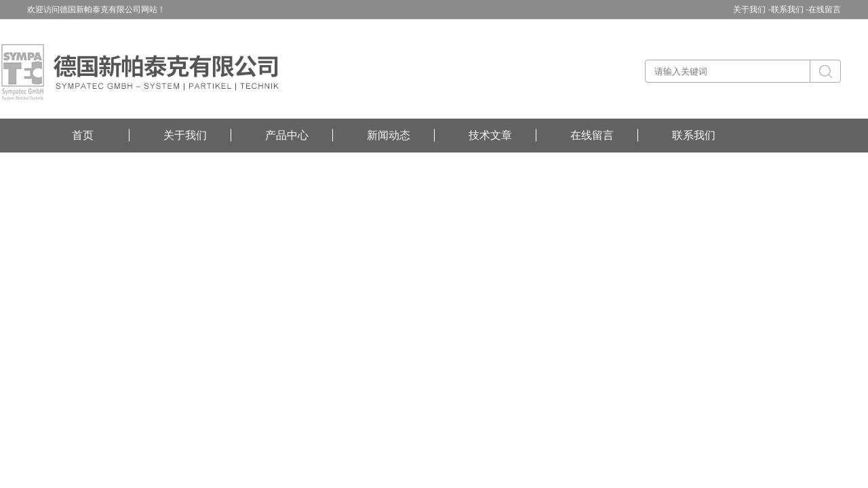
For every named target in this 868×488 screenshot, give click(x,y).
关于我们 (185, 135)
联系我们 (694, 135)
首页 (83, 135)
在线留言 (825, 9)
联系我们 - (790, 9)
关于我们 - (752, 9)
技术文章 (490, 135)
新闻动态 (389, 135)
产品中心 (287, 135)
